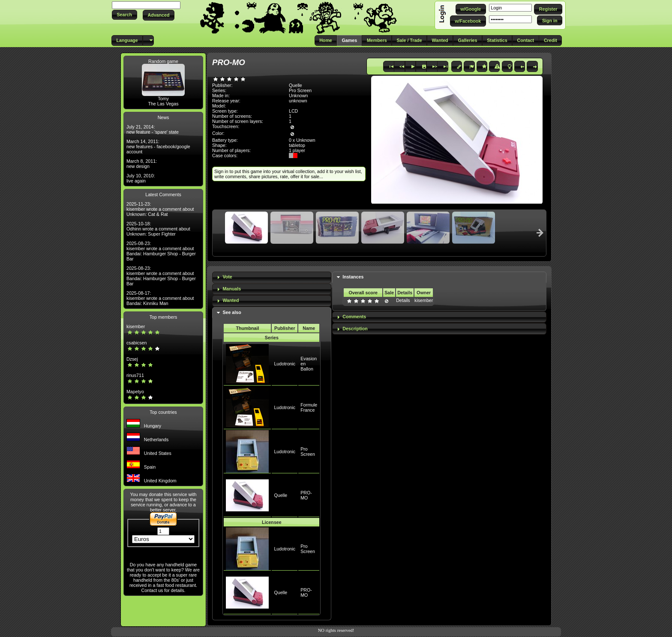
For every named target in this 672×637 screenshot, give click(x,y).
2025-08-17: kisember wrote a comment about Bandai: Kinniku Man (160, 298)
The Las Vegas (163, 104)
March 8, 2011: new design (142, 164)
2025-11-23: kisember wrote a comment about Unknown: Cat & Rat (160, 209)
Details (403, 300)
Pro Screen (300, 90)
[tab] (272, 277)
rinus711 (135, 375)
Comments (354, 317)
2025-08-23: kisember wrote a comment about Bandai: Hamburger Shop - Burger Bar (161, 251)
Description (355, 329)
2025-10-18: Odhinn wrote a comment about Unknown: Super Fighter (158, 229)
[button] (124, 15)
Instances (353, 277)
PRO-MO (306, 495)
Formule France (309, 407)
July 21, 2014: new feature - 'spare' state (153, 129)
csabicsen (136, 343)
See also (232, 312)
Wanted (231, 300)
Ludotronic (285, 364)
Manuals (232, 289)
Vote (227, 277)
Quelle (280, 495)
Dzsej (132, 359)
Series (272, 338)
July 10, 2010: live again (141, 178)
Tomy (163, 99)
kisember (136, 326)
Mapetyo (135, 392)
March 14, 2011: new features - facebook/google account (158, 147)
